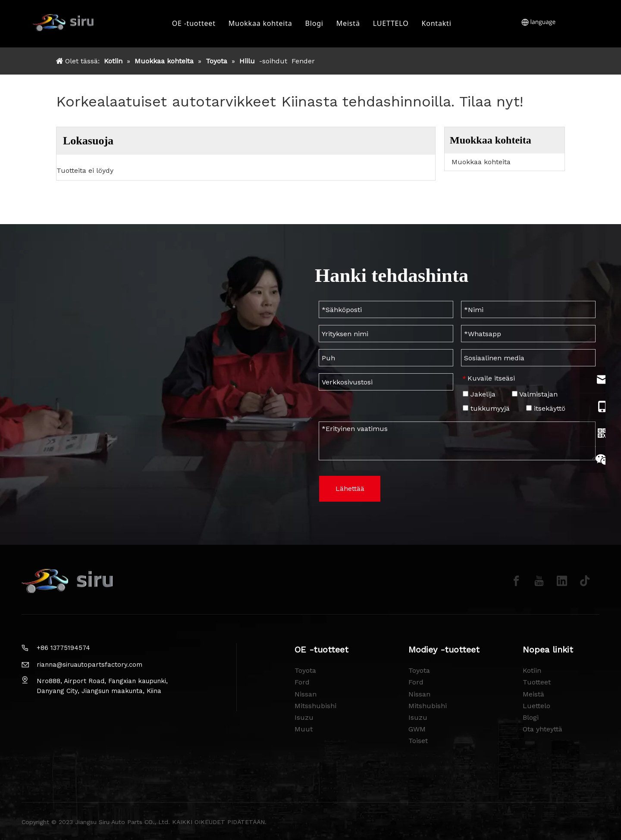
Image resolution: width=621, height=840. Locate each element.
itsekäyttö (546, 408)
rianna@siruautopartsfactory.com (89, 665)
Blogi (315, 24)
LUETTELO (392, 24)
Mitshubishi (428, 706)
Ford (302, 682)
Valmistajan (535, 394)
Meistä (350, 24)
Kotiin (532, 670)
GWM (417, 729)
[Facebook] (516, 581)
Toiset (418, 741)
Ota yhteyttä (543, 729)
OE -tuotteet (195, 24)
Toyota (305, 670)
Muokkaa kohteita (262, 24)
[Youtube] (539, 581)
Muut (304, 729)
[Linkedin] (562, 581)
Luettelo (536, 706)
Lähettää (350, 489)
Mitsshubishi (315, 706)
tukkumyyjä (486, 408)
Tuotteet (537, 682)
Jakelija (479, 394)
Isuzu (304, 717)
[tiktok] (585, 581)
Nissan (306, 694)
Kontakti (438, 24)
